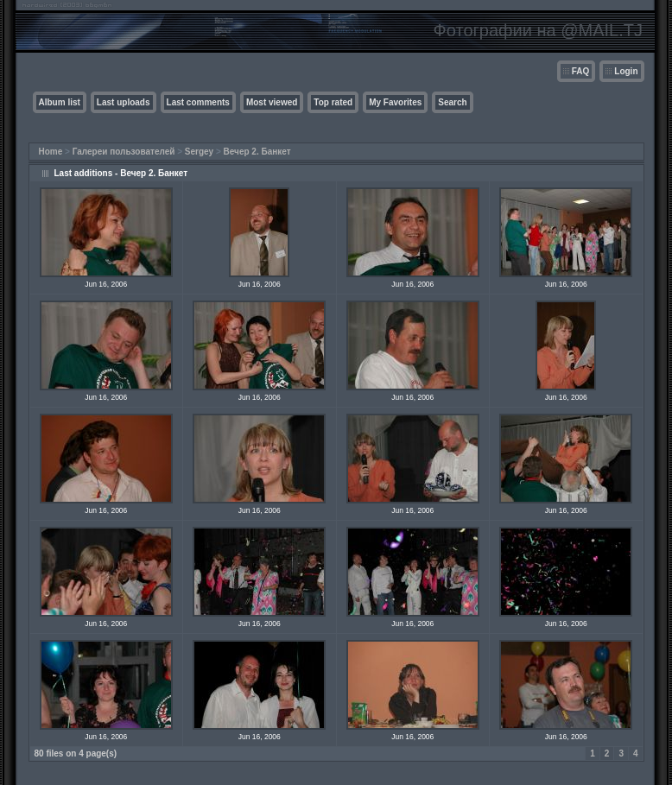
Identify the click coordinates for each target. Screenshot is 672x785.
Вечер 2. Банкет (257, 152)
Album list (60, 102)
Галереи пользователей (124, 152)
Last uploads (124, 102)
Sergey (199, 152)
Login (626, 71)
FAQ (581, 71)
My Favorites (395, 102)
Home (51, 152)
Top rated (333, 102)
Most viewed (272, 102)
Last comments (198, 102)
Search (452, 102)
